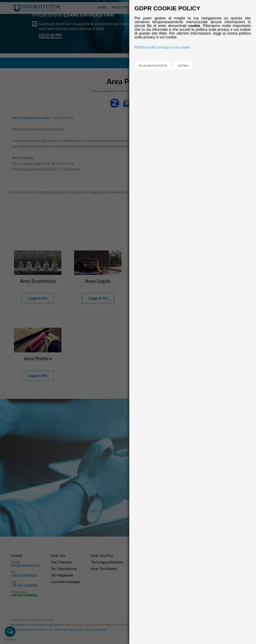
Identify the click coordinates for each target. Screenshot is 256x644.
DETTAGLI (183, 66)
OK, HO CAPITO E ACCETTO (153, 66)
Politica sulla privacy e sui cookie (162, 47)
